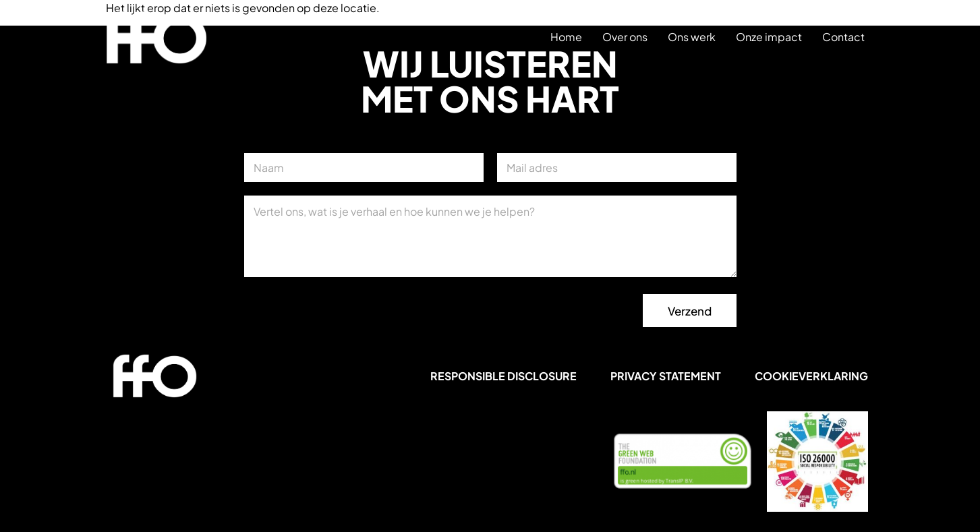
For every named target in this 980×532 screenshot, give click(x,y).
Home (566, 37)
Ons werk (692, 37)
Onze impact (769, 37)
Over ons (625, 37)
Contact (843, 37)
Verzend (690, 311)
